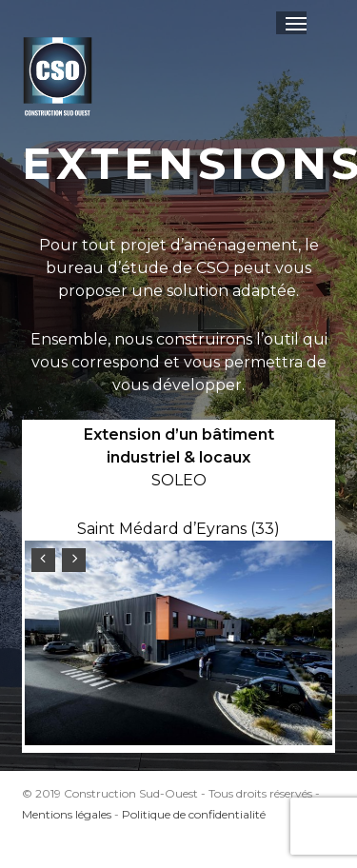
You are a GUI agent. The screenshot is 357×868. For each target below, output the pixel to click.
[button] (296, 23)
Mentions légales (67, 814)
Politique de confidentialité (194, 814)
